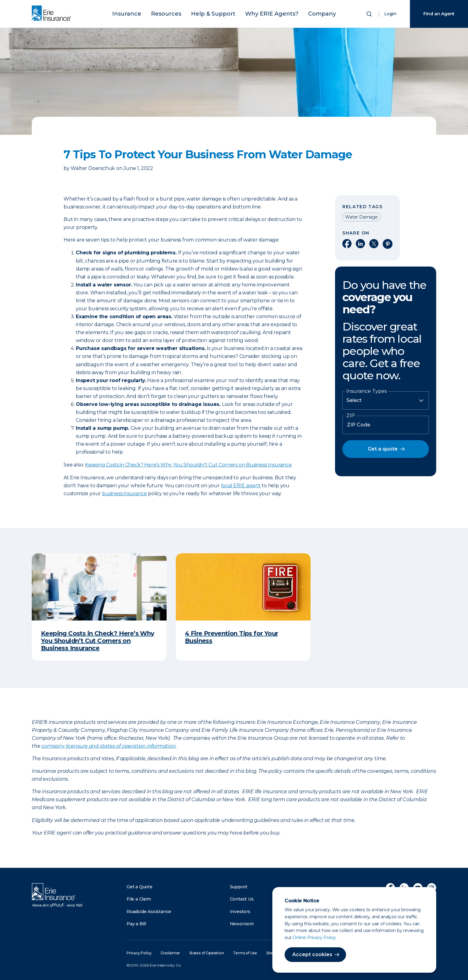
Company (305, 13)
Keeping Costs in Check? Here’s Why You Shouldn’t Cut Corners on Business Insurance (188, 465)
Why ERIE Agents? (263, 13)
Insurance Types (367, 391)
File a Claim (139, 899)
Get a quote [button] (383, 449)
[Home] (53, 14)
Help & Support (215, 13)
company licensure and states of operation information (108, 746)
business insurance (124, 494)
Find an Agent (439, 14)
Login (390, 14)
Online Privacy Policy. (315, 938)
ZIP (351, 416)
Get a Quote (140, 887)
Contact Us (242, 899)
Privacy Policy (139, 953)
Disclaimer (170, 953)
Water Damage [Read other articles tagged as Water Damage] (361, 217)
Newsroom (242, 924)
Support (239, 887)
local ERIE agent (241, 486)
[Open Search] (370, 15)
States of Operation (206, 953)
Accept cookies (312, 954)
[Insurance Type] (386, 400)
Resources (177, 13)
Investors (240, 912)
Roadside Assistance (149, 912)
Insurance (144, 13)
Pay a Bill (136, 924)
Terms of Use (245, 953)
